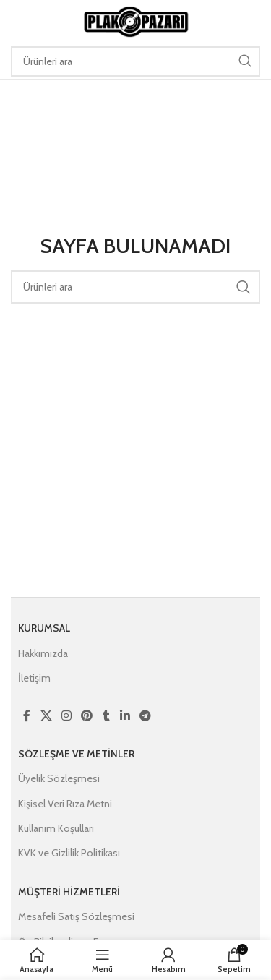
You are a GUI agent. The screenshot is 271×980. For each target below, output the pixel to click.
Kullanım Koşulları (56, 828)
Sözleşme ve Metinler (76, 754)
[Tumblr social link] (106, 716)
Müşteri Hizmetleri (69, 892)
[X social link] (46, 716)
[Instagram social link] (66, 716)
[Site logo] (136, 20)
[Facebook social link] (27, 716)
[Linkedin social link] (125, 716)
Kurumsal (44, 628)
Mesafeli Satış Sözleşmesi (76, 916)
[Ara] (135, 61)
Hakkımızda (43, 653)
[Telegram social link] (145, 716)
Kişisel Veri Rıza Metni (65, 804)
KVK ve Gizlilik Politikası (69, 853)
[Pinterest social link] (87, 716)
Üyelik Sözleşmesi (59, 778)
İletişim (34, 678)
